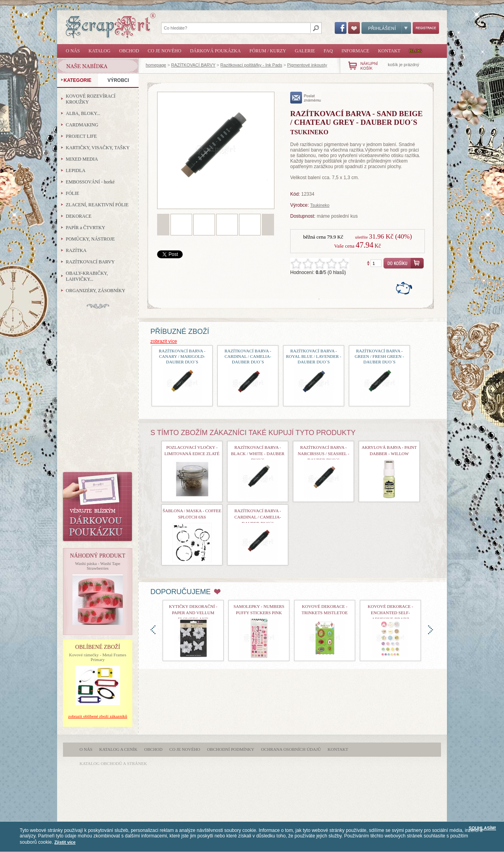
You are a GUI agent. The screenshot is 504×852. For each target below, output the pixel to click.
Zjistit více (65, 842)
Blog (416, 51)
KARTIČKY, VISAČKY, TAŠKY (98, 148)
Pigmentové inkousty (307, 65)
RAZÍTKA (76, 250)
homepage (156, 65)
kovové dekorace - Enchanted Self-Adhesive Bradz (391, 613)
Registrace (426, 28)
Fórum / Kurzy (268, 51)
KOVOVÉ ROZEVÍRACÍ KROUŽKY (91, 99)
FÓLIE (72, 193)
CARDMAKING (82, 125)
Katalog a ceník (118, 749)
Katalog (100, 51)
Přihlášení (386, 28)
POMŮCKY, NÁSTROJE (90, 239)
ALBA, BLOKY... (83, 113)
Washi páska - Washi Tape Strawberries (98, 566)
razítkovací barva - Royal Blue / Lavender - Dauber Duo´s (314, 356)
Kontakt (389, 51)
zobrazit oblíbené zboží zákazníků (98, 716)
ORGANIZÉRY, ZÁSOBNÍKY (95, 291)
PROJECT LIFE (81, 136)
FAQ (328, 51)
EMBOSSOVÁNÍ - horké (90, 182)
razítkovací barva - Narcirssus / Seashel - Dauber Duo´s (323, 454)
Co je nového (164, 51)
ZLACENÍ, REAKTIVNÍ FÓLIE (97, 205)
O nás (73, 51)
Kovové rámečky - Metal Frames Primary (97, 657)
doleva (153, 630)
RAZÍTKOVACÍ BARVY (193, 65)
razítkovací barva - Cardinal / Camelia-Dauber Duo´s (248, 356)
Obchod (129, 51)
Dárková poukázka (215, 51)
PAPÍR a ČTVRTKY (85, 228)
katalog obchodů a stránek (113, 763)
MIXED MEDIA (82, 159)
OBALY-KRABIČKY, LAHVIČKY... (87, 276)
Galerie (305, 51)
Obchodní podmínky (231, 749)
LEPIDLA (76, 170)
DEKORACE (79, 216)
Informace (355, 51)
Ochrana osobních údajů (291, 749)
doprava (431, 630)
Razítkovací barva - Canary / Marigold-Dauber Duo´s (182, 356)
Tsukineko (320, 205)
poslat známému (306, 98)
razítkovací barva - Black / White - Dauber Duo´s (258, 454)
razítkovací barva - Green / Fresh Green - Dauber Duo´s (379, 356)
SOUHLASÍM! (482, 828)
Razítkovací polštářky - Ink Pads (251, 65)
